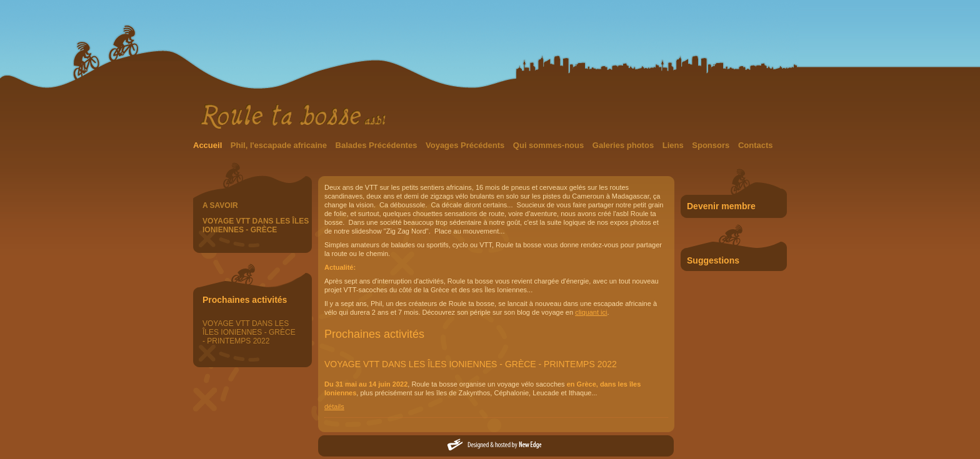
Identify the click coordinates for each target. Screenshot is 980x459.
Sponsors (712, 145)
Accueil (209, 145)
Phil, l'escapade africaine (280, 145)
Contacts (756, 145)
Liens (674, 145)
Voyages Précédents (466, 145)
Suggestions (713, 260)
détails (334, 407)
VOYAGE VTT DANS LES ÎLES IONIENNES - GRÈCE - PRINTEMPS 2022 (249, 332)
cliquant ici (591, 312)
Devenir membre (721, 206)
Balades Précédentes (377, 145)
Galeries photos (624, 145)
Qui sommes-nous (550, 145)
